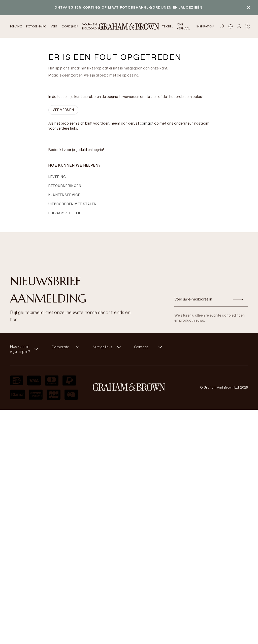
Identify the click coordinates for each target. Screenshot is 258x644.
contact (147, 123)
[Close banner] (248, 8)
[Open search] (222, 26)
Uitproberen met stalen (72, 204)
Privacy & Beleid (65, 213)
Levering (57, 177)
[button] (26, 349)
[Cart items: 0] (247, 26)
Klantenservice (64, 195)
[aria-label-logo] (129, 387)
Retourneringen (65, 186)
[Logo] (129, 27)
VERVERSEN (63, 110)
